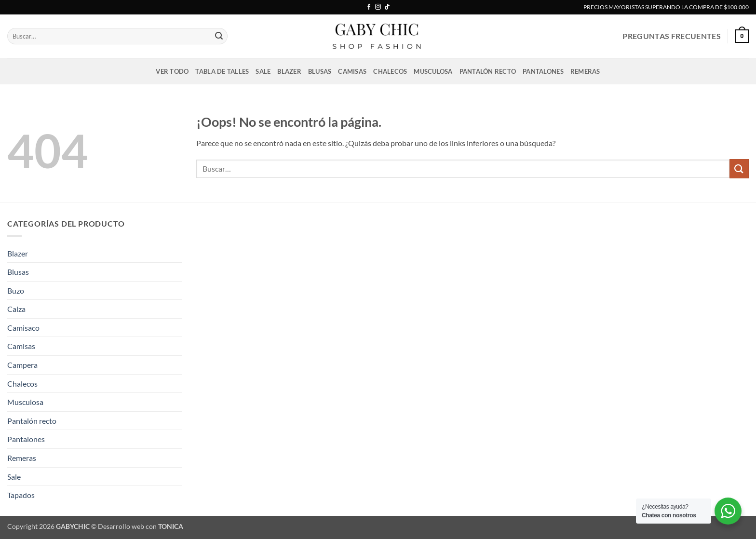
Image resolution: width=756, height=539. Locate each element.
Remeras (585, 71)
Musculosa (433, 71)
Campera (22, 365)
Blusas (320, 71)
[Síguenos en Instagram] (378, 7)
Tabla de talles (222, 71)
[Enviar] (219, 36)
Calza (16, 309)
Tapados (21, 495)
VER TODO (172, 71)
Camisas (352, 71)
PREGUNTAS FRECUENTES (671, 36)
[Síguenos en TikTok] (387, 7)
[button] (742, 36)
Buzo (16, 290)
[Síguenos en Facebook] (369, 7)
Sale (263, 71)
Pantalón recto (488, 71)
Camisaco (23, 328)
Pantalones (543, 71)
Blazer (289, 71)
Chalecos (390, 71)
